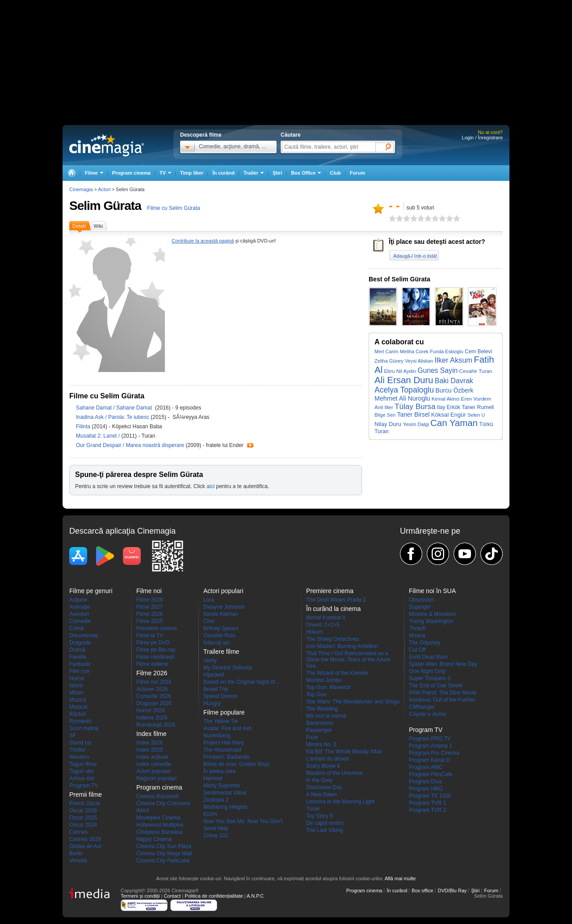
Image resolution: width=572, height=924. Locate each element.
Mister (77, 693)
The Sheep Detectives (332, 639)
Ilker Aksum (454, 360)
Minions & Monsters (432, 614)
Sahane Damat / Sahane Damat (116, 408)
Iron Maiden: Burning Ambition (342, 646)
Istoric (76, 686)
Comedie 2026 (154, 696)
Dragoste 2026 (154, 703)
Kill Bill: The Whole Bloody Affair (344, 752)
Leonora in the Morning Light (340, 802)
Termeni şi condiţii (140, 896)
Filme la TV (150, 636)
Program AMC (426, 767)
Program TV (84, 786)
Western (79, 757)
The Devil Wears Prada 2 (336, 600)
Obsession (422, 600)
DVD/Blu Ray (452, 891)
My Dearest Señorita (228, 668)
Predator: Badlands (226, 757)
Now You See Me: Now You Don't (243, 821)
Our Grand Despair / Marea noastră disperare (130, 445)
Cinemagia (81, 189)
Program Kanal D (429, 760)
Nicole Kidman (221, 614)
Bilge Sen (385, 415)
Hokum (315, 632)
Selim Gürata (105, 206)
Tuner (313, 809)
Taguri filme (83, 764)
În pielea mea (219, 771)
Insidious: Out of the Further (442, 700)
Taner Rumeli (478, 407)
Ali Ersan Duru (404, 380)
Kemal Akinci (446, 399)
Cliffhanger (422, 707)
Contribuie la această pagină (203, 241)
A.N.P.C (255, 896)
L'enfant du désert (328, 759)
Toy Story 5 (320, 816)
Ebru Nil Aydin (400, 371)
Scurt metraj (84, 728)
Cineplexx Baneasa (159, 832)
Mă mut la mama (326, 716)
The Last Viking (325, 830)
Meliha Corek (414, 351)
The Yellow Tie (221, 721)
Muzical (78, 707)
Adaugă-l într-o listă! (415, 256)
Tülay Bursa (415, 406)
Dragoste (80, 643)
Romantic (81, 721)
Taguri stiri (82, 771)
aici (210, 486)
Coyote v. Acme (427, 714)
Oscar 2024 (83, 825)
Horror (77, 678)
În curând (223, 173)
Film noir (80, 671)
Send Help (216, 828)
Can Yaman (454, 423)
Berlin (76, 853)
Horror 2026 (151, 711)
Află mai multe (400, 878)
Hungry (212, 703)
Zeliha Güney (389, 361)
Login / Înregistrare (482, 138)
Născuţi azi (217, 643)
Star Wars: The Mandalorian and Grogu (353, 702)
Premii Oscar (85, 803)
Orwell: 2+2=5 (323, 625)
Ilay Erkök (449, 407)
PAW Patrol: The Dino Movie (443, 693)
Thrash (417, 628)
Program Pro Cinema (434, 753)
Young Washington (431, 621)
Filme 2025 (149, 621)
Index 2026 (149, 743)
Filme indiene (152, 664)
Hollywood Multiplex (160, 825)
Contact (172, 896)
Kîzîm (210, 814)
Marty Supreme (222, 786)
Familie (78, 657)
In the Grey (319, 780)
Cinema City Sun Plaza (164, 846)
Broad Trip (216, 689)
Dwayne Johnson (224, 607)
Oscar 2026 (83, 811)
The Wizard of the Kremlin (337, 673)
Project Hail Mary (224, 743)
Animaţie (80, 607)
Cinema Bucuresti (158, 796)
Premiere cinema (157, 628)
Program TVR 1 (427, 803)
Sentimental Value (225, 793)
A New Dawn (322, 794)
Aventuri (79, 614)
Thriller (78, 750)
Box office (422, 891)
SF (73, 736)
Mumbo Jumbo (324, 680)
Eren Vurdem (476, 399)
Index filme (151, 734)
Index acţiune (152, 757)
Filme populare (224, 712)
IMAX (143, 811)
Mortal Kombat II (326, 618)
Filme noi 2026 (154, 682)
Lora (209, 600)
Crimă (76, 628)
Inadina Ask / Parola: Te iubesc (113, 417)
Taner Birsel (414, 415)
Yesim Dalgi (416, 424)
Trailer (250, 445)
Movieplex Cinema (158, 818)
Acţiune (78, 600)
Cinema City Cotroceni (163, 803)
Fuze (312, 737)
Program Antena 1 (431, 746)
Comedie (80, 621)
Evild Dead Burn (428, 657)
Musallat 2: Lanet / (99, 436)
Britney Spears (221, 628)
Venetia (78, 861)
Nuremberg (217, 736)
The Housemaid (222, 750)
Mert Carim (386, 351)
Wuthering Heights (225, 807)
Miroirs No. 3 (321, 744)
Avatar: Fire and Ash (228, 728)
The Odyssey (425, 643)
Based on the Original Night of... (241, 682)
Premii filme (86, 794)
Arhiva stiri (82, 778)
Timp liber (192, 173)
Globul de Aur (86, 846)
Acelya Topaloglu (404, 390)
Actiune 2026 (152, 689)
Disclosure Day (324, 787)
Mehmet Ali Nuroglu (402, 398)
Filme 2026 (149, 614)
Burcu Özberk (454, 390)
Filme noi (149, 591)
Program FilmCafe (431, 774)
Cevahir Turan (476, 371)
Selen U (476, 415)
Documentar (84, 636)
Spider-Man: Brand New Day (443, 664)
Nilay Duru (388, 424)
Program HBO (426, 789)
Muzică (78, 700)
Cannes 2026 (85, 839)
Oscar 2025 (83, 818)
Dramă (77, 650)
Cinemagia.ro (107, 145)
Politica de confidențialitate (214, 896)
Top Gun (316, 694)
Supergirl (420, 607)
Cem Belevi (478, 351)
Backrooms (320, 723)
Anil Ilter (384, 407)
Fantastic (80, 664)
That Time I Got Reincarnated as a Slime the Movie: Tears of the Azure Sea (348, 660)
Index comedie (154, 764)
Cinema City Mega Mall (164, 853)
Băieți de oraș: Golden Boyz (237, 764)
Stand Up (80, 743)
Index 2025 (149, 750)
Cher (209, 621)
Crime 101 (216, 836)
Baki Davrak (454, 381)
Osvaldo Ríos (219, 636)
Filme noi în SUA (432, 591)
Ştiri (277, 173)
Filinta (84, 426)
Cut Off (417, 650)
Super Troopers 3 (430, 678)
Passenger (319, 730)
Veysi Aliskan (419, 361)
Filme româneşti (155, 657)
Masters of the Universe (334, 773)
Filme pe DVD (153, 643)
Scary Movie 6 (323, 766)
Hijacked (214, 675)
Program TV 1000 (430, 796)
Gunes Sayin (437, 370)
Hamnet (213, 778)
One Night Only (427, 671)
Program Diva (425, 782)
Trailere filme (221, 652)
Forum (357, 173)
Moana (417, 636)
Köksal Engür (449, 415)
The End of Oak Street (435, 686)
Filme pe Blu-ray (156, 650)
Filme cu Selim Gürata (174, 208)
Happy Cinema (154, 839)
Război (78, 714)
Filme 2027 (149, 607)
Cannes (78, 832)
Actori (104, 189)
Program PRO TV (430, 739)
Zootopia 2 (216, 800)
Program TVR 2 (427, 810)
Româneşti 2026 (156, 725)
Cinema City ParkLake (163, 861)
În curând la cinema (333, 609)
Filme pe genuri (91, 591)
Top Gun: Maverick (328, 687)
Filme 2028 (149, 600)
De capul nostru (325, 823)
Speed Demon (221, 696)
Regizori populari (156, 778)
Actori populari (154, 771)
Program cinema (131, 173)
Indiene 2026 (152, 718)
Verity (210, 661)
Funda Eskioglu (446, 351)
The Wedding (322, 709)
